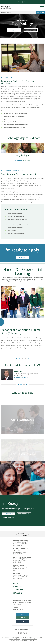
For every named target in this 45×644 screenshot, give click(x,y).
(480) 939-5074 (18, 570)
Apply (14, 30)
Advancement (18, 605)
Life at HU (18, 593)
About (16, 583)
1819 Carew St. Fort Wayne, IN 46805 (20, 551)
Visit (22, 614)
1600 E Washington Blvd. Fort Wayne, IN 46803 (21, 560)
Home (3, 12)
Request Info (40, 12)
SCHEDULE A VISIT (24, 514)
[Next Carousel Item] (29, 359)
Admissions (18, 590)
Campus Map (17, 607)
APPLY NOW (9, 514)
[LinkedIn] (26, 633)
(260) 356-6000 (18, 546)
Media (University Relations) (22, 602)
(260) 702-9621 (18, 554)
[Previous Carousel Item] (16, 359)
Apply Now (22, 257)
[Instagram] (21, 633)
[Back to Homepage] (22, 534)
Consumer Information (30, 639)
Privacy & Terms (15, 639)
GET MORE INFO (9, 518)
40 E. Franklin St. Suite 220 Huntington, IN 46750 (21, 576)
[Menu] (42, 7)
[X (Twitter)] (24, 633)
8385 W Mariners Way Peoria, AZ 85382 (20, 568)
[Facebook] (19, 633)
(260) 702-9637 (18, 562)
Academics (18, 586)
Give (23, 621)
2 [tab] (23, 359)
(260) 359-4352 (18, 578)
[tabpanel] (22, 318)
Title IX (32, 641)
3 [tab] (25, 359)
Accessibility (40, 637)
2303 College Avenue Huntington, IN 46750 (20, 543)
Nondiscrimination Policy (19, 641)
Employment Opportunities (22, 600)
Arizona (26, 2)
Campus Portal (18, 609)
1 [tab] (20, 359)
